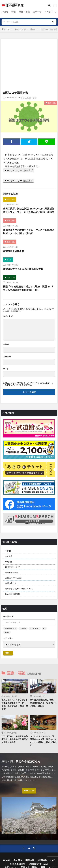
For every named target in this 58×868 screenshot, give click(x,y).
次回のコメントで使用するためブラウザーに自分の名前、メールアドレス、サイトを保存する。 (28, 384)
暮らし (33, 29)
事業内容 (9, 562)
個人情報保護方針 (13, 594)
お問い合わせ (11, 583)
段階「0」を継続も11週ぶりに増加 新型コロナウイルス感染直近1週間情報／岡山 (28, 288)
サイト (6, 369)
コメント (8, 316)
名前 (6, 344)
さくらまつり (35, 628)
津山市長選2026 (10, 628)
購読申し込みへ (29, 791)
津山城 (7, 632)
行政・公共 (11, 277)
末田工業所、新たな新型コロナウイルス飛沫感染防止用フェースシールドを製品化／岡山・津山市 (29, 210)
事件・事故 (24, 12)
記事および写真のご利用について (19, 589)
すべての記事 (20, 29)
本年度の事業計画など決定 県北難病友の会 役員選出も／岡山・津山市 (43, 703)
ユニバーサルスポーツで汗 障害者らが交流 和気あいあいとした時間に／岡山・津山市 (43, 741)
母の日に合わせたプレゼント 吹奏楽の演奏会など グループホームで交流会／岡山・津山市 (15, 704)
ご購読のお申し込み (13, 578)
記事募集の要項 (12, 572)
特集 (14, 12)
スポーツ (37, 12)
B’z (44, 628)
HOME (5, 12)
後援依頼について (13, 567)
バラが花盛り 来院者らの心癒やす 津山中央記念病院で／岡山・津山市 (15, 739)
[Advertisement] (29, 52)
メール (7, 357)
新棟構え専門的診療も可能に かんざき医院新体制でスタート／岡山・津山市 (29, 231)
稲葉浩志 (23, 628)
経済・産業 (11, 199)
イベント (49, 12)
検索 (7, 653)
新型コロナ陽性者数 (49, 29)
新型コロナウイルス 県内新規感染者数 (23, 269)
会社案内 (9, 556)
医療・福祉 (32, 98)
